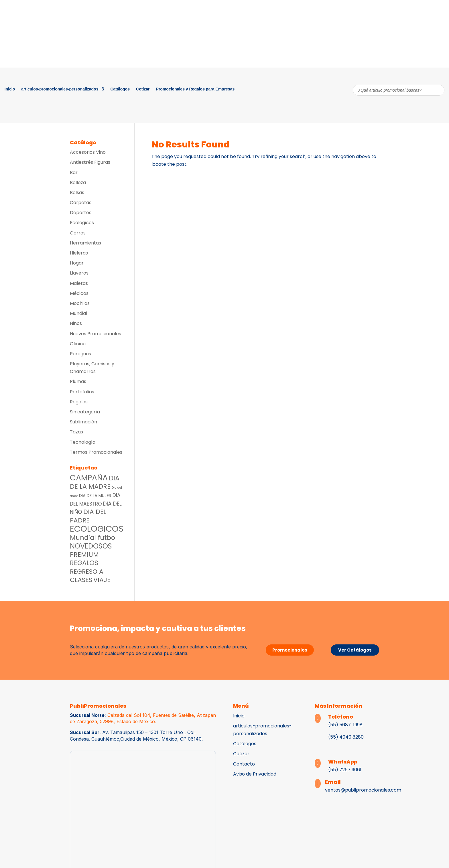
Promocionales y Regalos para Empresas (195, 89)
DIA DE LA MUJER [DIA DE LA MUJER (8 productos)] (95, 495)
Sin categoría (85, 412)
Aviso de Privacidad (255, 774)
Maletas (79, 283)
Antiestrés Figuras (90, 162)
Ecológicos (82, 223)
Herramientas (85, 243)
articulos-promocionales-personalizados (60, 89)
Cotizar (143, 89)
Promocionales (290, 650)
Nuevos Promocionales (95, 334)
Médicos (79, 293)
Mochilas (80, 303)
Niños (76, 323)
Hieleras (79, 253)
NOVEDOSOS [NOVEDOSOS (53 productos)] (91, 546)
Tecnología (83, 442)
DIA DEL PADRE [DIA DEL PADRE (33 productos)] (88, 516)
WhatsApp (343, 762)
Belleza (78, 183)
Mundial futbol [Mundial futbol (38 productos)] (93, 538)
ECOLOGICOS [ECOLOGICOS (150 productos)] (97, 529)
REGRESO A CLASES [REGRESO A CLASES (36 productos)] (87, 576)
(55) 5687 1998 (346, 725)
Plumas (78, 381)
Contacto (244, 764)
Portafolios (82, 392)
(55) (333, 737)
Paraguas (80, 354)
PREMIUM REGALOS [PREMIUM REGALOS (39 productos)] (84, 559)
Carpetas (81, 203)
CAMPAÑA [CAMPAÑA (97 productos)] (89, 478)
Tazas (76, 432)
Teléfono (341, 717)
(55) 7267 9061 (345, 770)
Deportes (81, 213)
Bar (74, 172)
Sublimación (83, 422)
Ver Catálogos (355, 650)
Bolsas (77, 193)
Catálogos (120, 89)
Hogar (77, 263)
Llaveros (79, 273)
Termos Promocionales (96, 452)
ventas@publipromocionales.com (363, 790)
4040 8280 (351, 737)
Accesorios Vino (88, 152)
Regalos (79, 402)
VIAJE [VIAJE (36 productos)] (102, 580)
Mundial (78, 313)
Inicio (10, 89)
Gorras (78, 233)
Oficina (78, 344)
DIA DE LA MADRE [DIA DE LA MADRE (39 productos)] (95, 482)
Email (333, 782)
